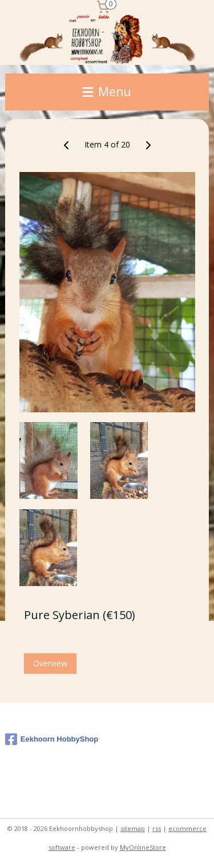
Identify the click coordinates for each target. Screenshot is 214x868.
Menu (107, 92)
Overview (50, 663)
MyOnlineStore (143, 847)
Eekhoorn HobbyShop (52, 739)
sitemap (133, 828)
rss (157, 828)
